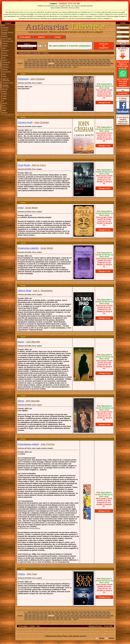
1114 (34, 67)
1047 (30, 62)
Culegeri (5, 46)
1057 (69, 62)
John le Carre (39, 165)
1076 (60, 63)
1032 (57, 60)
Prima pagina (23, 626)
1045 (108, 60)
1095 (46, 65)
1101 (69, 65)
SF (3, 101)
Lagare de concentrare (6, 80)
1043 (100, 60)
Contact (58, 37)
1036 (72, 60)
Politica (4, 91)
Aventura (5, 30)
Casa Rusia (24, 165)
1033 (61, 60)
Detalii (23, 74)
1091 (30, 65)
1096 (50, 65)
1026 (33, 60)
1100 (65, 65)
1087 (104, 63)
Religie (4, 98)
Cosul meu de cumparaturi (104, 46)
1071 (38, 63)
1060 (81, 62)
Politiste (5, 94)
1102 (73, 65)
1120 (58, 67)
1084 (92, 63)
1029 (45, 60)
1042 (96, 60)
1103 (77, 65)
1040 (88, 60)
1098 (58, 65)
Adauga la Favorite (95, 626)
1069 (30, 63)
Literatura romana (8, 83)
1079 (72, 63)
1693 (75, 67)
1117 (46, 67)
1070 (34, 63)
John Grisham (38, 79)
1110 (105, 65)
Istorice (4, 76)
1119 (54, 67)
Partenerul (23, 79)
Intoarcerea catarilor (28, 248)
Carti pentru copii (8, 41)
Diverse (5, 53)
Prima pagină (25, 37)
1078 (68, 63)
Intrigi (4, 74)
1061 (85, 62)
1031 (53, 60)
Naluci (21, 342)
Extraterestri (6, 62)
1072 (42, 63)
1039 (84, 60)
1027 (37, 60)
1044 (104, 60)
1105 (85, 65)
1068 (26, 63)
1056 (65, 62)
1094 (42, 65)
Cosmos (5, 43)
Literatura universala (5, 86)
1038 (80, 60)
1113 (30, 67)
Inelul (21, 208)
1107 (93, 65)
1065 (101, 62)
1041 (92, 60)
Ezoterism (5, 65)
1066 (105, 62)
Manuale (5, 89)
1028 (41, 60)
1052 (50, 62)
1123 (69, 67)
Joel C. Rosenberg (43, 291)
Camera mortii (25, 122)
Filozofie (5, 69)
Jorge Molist (31, 208)
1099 (61, 65)
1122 (65, 67)
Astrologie (5, 28)
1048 (34, 62)
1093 (38, 65)
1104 (81, 65)
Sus (38, 626)
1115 (38, 67)
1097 (54, 65)
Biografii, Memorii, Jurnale (8, 33)
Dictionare (5, 51)
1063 (93, 62)
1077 (64, 63)
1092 (34, 65)
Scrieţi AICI (123, 93)
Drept (4, 58)
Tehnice (5, 108)
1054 (58, 62)
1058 (73, 62)
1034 (64, 60)
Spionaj (5, 103)
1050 (42, 62)
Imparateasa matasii (28, 444)
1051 (46, 62)
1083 (88, 63)
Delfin (4, 48)
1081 (80, 63)
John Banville (33, 342)
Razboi (4, 96)
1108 (97, 65)
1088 (108, 63)
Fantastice (5, 67)
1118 (50, 67)
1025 (29, 60)
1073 (46, 63)
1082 (84, 63)
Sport (4, 106)
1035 (69, 60)
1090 (26, 65)
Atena (21, 401)
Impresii (41, 37)
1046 (26, 62)
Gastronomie (6, 72)
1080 (76, 63)
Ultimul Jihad (24, 291)
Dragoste (5, 55)
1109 (101, 65)
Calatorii (5, 36)
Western (5, 113)
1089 (112, 63)
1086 (100, 63)
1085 (96, 63)
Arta (3, 25)
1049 (38, 62)
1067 (109, 62)
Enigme (5, 60)
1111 (109, 65)
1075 (56, 63)
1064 (97, 62)
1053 (54, 62)
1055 (61, 62)
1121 (61, 67)
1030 (49, 60)
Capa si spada (7, 39)
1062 (89, 62)
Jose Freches (48, 444)
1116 (42, 67)
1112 (26, 67)
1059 (77, 62)
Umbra (21, 574)
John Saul (32, 574)
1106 (89, 65)
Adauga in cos (104, 102)
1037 (76, 60)
